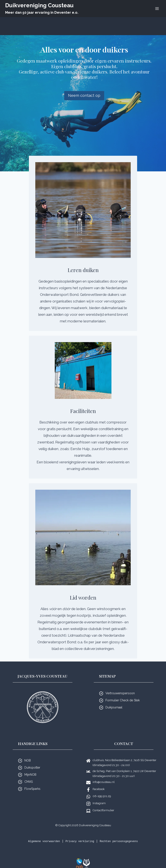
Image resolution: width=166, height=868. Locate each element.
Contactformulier (103, 805)
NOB (28, 755)
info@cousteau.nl (104, 777)
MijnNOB (30, 769)
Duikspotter (32, 762)
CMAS (29, 776)
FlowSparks (32, 783)
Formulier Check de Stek (123, 695)
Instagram (99, 798)
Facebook (99, 784)
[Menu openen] (157, 8)
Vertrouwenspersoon (120, 688)
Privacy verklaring (79, 836)
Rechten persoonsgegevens (124, 836)
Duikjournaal (114, 702)
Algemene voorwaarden (39, 836)
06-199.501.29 (102, 791)
